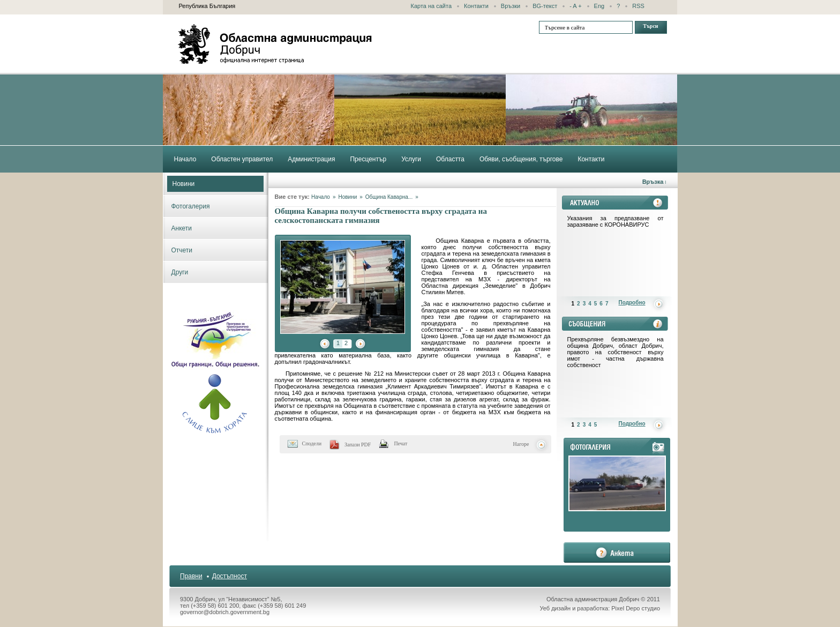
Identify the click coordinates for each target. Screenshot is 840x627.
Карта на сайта (432, 6)
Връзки (511, 6)
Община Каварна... (389, 197)
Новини (184, 184)
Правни (191, 576)
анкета (617, 553)
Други (180, 272)
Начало (321, 197)
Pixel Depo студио (636, 608)
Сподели (312, 443)
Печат (400, 443)
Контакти (476, 6)
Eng (599, 6)
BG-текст (545, 6)
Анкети (182, 228)
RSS (638, 6)
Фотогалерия (191, 206)
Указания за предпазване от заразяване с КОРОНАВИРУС (616, 221)
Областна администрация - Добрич (275, 44)
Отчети (182, 250)
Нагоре (521, 444)
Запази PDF (358, 445)
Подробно (632, 303)
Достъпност (230, 576)
